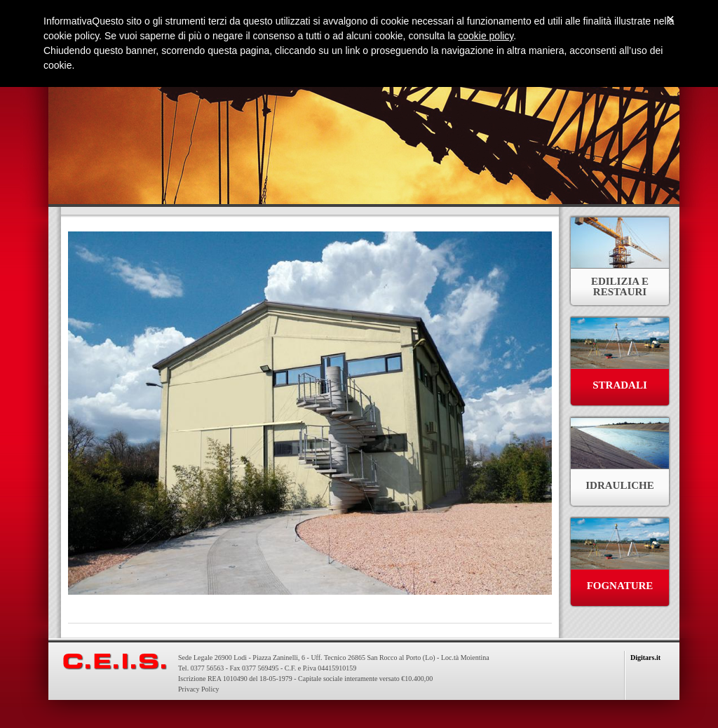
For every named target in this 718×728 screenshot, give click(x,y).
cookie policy (486, 36)
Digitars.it (645, 658)
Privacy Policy (199, 689)
